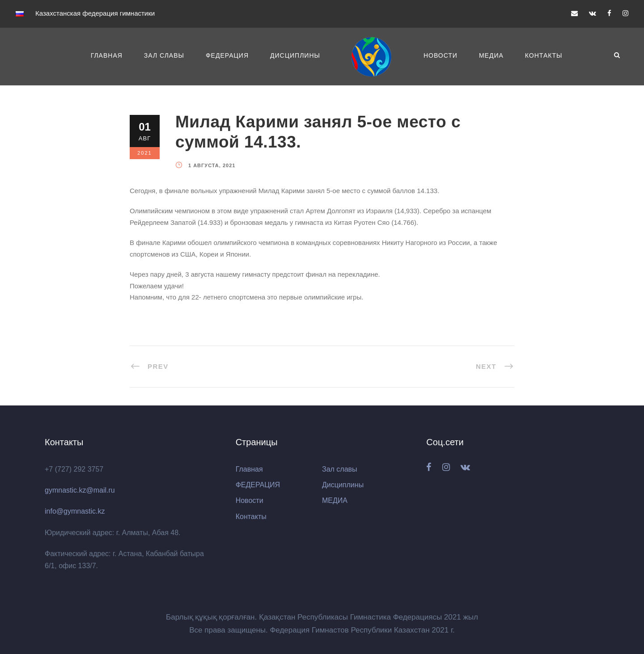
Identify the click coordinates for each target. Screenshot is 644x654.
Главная (107, 55)
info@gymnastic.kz (75, 511)
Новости (441, 55)
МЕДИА (491, 55)
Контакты (544, 55)
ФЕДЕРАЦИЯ (227, 55)
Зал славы (164, 55)
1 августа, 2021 (212, 165)
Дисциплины (295, 55)
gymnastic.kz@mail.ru (80, 490)
